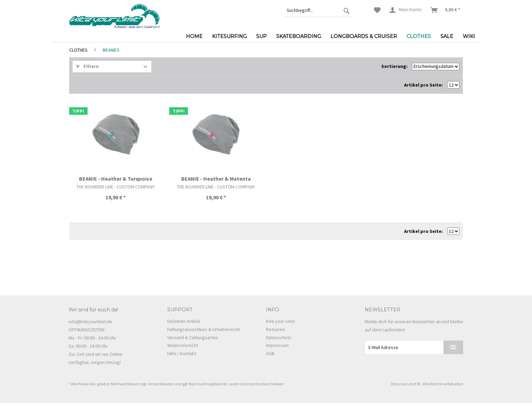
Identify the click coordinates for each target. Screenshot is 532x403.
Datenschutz (279, 337)
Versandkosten (161, 384)
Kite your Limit (280, 321)
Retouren (275, 329)
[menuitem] (318, 10)
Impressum (277, 345)
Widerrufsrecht (183, 345)
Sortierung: (394, 66)
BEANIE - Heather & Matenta (216, 179)
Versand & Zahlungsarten (193, 337)
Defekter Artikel (184, 321)
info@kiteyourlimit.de (90, 322)
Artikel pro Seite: (423, 85)
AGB (270, 353)
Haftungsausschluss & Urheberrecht (204, 329)
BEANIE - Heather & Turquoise (116, 179)
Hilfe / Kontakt (182, 353)
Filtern (87, 66)
